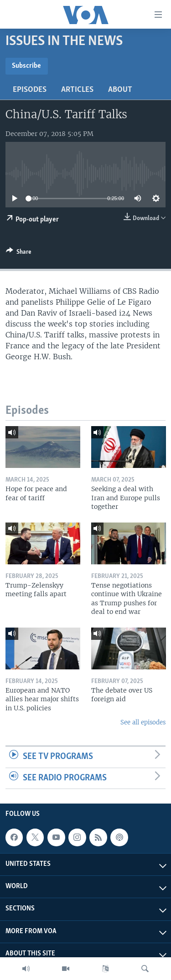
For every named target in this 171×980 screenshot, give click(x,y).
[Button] (19, 253)
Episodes (30, 90)
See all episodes (143, 722)
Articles (77, 90)
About (120, 90)
